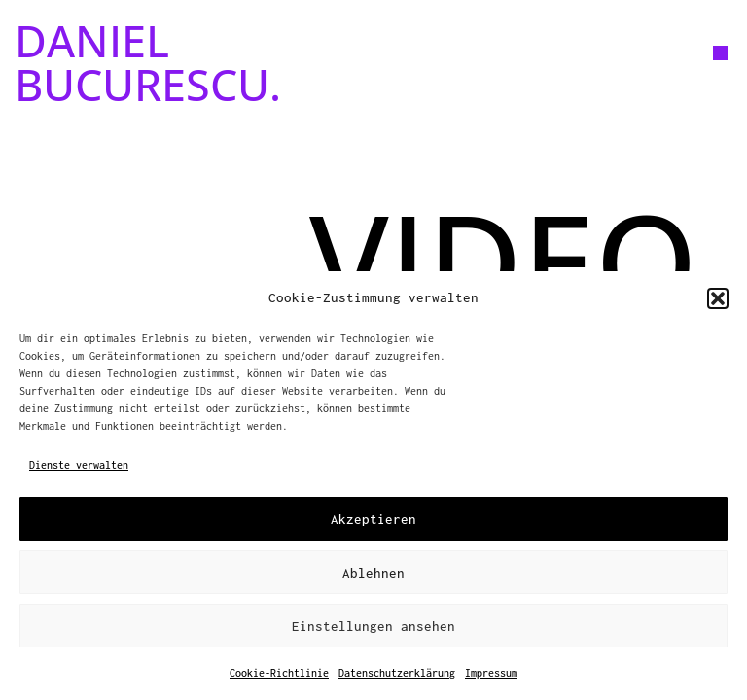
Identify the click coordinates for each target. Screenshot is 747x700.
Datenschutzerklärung (397, 673)
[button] (718, 298)
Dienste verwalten (79, 465)
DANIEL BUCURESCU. (148, 62)
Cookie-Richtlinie (279, 673)
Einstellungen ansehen (373, 626)
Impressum (491, 673)
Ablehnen (373, 573)
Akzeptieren (373, 519)
